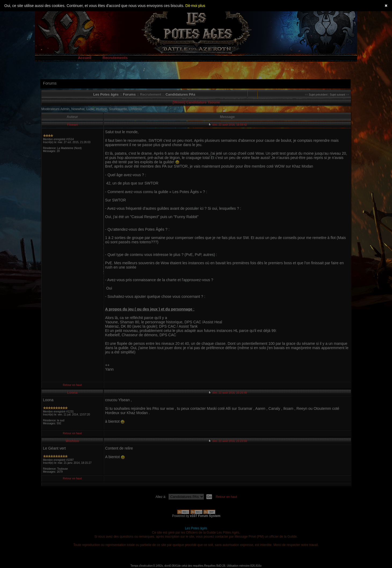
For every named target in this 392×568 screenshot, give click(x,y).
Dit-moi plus (195, 6)
